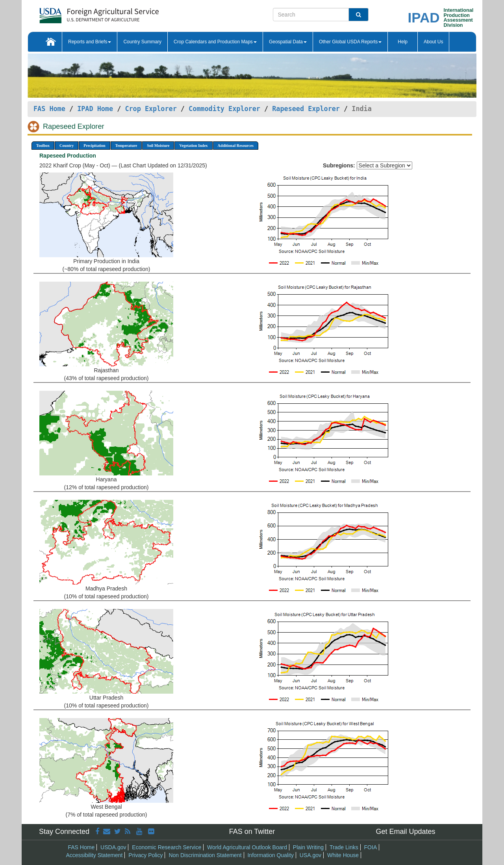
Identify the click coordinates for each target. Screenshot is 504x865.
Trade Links (344, 847)
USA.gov (310, 855)
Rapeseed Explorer (306, 109)
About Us (433, 42)
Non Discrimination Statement (205, 855)
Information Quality (271, 855)
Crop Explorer (151, 109)
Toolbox (43, 146)
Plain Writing (308, 847)
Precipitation (94, 146)
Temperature (126, 146)
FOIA (371, 847)
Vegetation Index (193, 146)
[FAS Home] (79, 13)
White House (343, 855)
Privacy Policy (145, 855)
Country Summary (142, 42)
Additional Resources (236, 146)
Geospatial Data (288, 42)
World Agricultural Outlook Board (247, 847)
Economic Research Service (167, 847)
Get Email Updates (405, 832)
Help (403, 42)
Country (67, 146)
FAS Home (49, 109)
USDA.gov (113, 847)
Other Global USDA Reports (350, 42)
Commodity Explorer (224, 109)
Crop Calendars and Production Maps (215, 42)
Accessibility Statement (94, 855)
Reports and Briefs (90, 42)
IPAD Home (95, 109)
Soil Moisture (158, 146)
